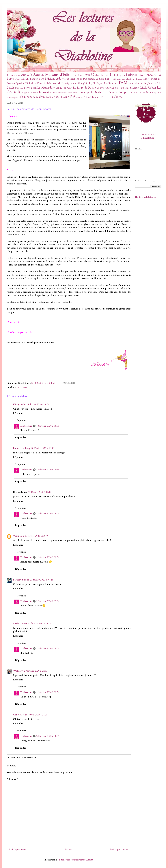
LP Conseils (22, 388)
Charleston (131, 75)
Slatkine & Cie (53, 97)
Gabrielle (18, 715)
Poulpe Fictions (129, 92)
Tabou (95, 97)
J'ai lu (143, 83)
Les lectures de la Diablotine (148, 136)
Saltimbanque (27, 97)
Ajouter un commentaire (22, 758)
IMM (123, 83)
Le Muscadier (104, 88)
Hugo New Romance (107, 83)
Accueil (69, 849)
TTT (108, 97)
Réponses (21, 420)
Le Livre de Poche (84, 88)
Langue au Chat (64, 88)
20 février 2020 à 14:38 (39, 624)
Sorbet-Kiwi (20, 624)
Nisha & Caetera (106, 92)
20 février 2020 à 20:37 (36, 671)
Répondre (18, 413)
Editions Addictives (57, 79)
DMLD (25, 79)
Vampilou (18, 536)
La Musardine (46, 88)
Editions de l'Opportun (83, 79)
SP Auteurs (76, 97)
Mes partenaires (60, 93)
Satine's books (21, 580)
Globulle (48, 83)
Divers (18, 79)
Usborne (117, 97)
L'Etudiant (19, 88)
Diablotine (26, 426)
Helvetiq (65, 83)
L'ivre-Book (30, 88)
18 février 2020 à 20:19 (36, 536)
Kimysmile (19, 404)
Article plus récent (18, 849)
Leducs (136, 88)
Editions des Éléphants (124, 79)
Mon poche (87, 93)
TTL (102, 97)
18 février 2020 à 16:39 (48, 426)
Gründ (56, 83)
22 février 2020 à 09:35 (48, 470)
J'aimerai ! (153, 83)
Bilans (80, 75)
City (141, 75)
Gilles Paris (36, 83)
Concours (150, 75)
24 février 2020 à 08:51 (48, 736)
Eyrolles (20, 83)
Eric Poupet (151, 79)
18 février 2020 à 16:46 (42, 448)
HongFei (83, 83)
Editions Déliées (104, 79)
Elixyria (140, 79)
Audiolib (27, 75)
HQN (91, 83)
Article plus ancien (119, 849)
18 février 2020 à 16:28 (38, 404)
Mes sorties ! (74, 93)
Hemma (74, 83)
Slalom (41, 97)
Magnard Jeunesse (30, 93)
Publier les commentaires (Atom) (76, 860)
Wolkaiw (18, 671)
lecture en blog (22, 448)
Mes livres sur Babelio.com (146, 197)
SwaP (89, 97)
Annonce (16, 75)
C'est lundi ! (101, 75)
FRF (27, 83)
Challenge (118, 75)
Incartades (134, 83)
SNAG (63, 97)
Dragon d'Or (37, 79)
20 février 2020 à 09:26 (41, 580)
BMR (87, 75)
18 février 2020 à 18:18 (40, 492)
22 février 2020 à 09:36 (48, 513)
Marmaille (45, 92)
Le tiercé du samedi (122, 88)
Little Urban (148, 88)
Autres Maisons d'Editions (55, 75)
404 (9, 75)
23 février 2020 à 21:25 (36, 715)
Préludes (144, 93)
